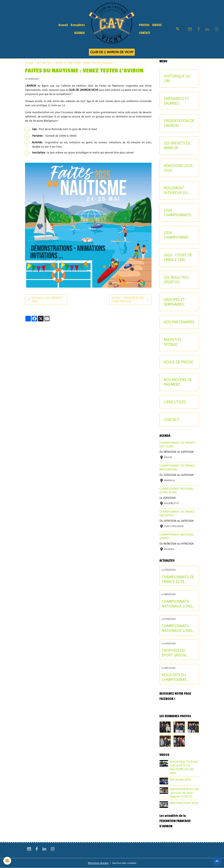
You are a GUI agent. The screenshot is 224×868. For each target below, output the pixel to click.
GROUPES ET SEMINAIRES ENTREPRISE (174, 302)
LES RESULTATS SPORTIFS (176, 280)
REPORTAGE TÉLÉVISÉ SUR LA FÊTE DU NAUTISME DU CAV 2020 (184, 767)
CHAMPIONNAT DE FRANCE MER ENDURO (177, 467)
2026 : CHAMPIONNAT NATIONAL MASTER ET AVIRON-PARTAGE (178, 235)
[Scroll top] (217, 861)
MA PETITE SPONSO (173, 342)
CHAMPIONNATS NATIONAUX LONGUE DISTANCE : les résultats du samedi (179, 628)
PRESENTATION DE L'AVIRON (179, 123)
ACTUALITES (44, 63)
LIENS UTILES (175, 402)
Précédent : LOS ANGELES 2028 (45, 299)
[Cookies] (7, 861)
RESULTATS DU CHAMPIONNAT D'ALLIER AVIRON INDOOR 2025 (175, 677)
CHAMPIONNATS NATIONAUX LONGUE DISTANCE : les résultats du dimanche (179, 604)
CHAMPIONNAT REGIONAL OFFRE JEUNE (177, 491)
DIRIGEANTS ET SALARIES (176, 101)
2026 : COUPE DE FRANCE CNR (178, 257)
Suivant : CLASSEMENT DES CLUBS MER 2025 (130, 299)
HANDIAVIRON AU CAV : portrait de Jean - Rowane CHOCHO (184, 793)
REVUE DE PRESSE (178, 362)
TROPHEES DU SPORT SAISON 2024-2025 (174, 653)
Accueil (63, 25)
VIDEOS (157, 25)
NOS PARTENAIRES (179, 322)
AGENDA (79, 33)
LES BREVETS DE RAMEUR (177, 145)
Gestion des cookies (124, 863)
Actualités (78, 25)
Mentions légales (98, 863)
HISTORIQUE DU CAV (177, 78)
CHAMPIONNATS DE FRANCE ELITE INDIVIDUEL (178, 579)
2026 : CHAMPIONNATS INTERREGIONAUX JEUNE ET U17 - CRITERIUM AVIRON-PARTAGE (179, 213)
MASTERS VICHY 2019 (184, 803)
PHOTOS (144, 25)
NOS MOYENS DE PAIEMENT (178, 382)
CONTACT (145, 33)
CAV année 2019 (180, 779)
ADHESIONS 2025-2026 (179, 168)
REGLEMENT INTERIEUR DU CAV (176, 190)
